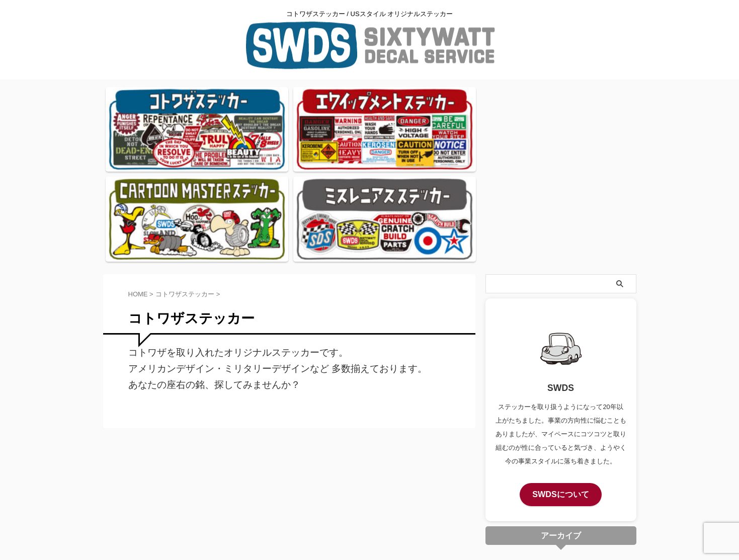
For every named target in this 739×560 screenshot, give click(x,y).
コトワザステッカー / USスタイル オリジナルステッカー (369, 493)
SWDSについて (561, 379)
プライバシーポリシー (370, 473)
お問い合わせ (308, 473)
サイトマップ (431, 473)
